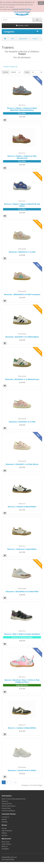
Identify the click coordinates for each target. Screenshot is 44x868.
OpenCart (13, 857)
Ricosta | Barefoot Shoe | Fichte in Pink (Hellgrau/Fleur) (22, 681)
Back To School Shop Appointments (14, 799)
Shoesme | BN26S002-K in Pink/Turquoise (22, 294)
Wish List (5, 846)
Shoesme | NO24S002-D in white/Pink (22, 591)
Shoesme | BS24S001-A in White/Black (22, 337)
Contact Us (5, 817)
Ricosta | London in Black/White (22, 728)
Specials (4, 835)
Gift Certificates (7, 831)
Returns (4, 819)
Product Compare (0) (10, 67)
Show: (27, 72)
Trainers (35, 39)
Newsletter (5, 849)
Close (41, 3)
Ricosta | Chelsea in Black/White (22, 507)
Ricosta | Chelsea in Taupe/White (22, 549)
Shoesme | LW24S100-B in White (22, 770)
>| (15, 782)
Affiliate (4, 833)
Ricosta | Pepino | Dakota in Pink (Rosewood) (22, 157)
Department (23, 39)
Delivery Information (9, 806)
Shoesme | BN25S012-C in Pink (22, 252)
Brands (4, 828)
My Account (6, 842)
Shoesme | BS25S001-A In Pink (22, 422)
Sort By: (6, 72)
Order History (6, 844)
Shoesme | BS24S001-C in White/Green (22, 379)
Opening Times (7, 804)
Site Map (5, 822)
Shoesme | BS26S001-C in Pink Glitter (22, 464)
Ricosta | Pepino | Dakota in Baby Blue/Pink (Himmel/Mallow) (22, 109)
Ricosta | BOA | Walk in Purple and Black (22, 634)
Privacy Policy (6, 808)
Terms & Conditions (8, 811)
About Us (5, 801)
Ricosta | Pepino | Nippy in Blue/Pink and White (22, 205)
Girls (12, 39)
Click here (28, 9)
